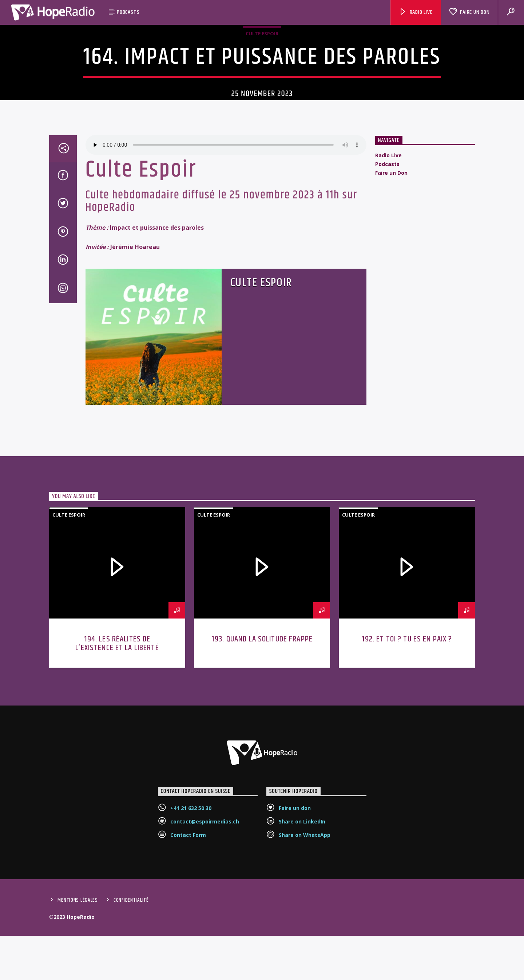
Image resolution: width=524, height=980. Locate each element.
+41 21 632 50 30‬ (191, 896)
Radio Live (416, 12)
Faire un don (295, 896)
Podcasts (128, 12)
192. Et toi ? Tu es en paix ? (407, 727)
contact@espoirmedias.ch (205, 909)
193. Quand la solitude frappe (262, 727)
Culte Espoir (262, 72)
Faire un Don (469, 12)
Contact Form (188, 923)
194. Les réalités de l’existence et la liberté (117, 731)
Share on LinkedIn (302, 909)
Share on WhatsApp (305, 923)
